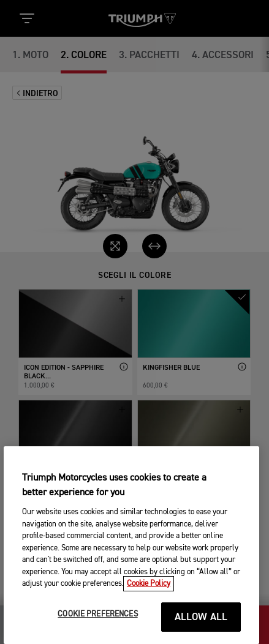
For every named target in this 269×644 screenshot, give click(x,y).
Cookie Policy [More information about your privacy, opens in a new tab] (149, 592)
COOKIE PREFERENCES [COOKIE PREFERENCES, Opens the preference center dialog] (97, 623)
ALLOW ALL (201, 626)
